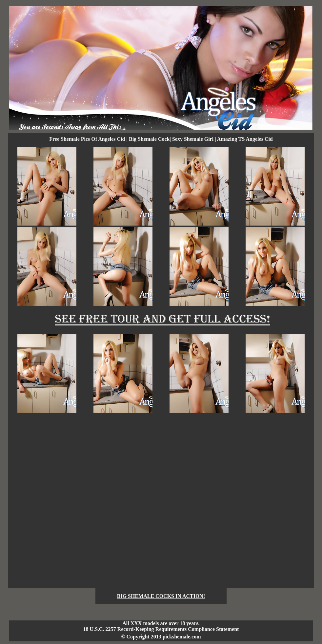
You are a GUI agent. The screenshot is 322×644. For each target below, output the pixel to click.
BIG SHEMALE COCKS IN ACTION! (161, 596)
